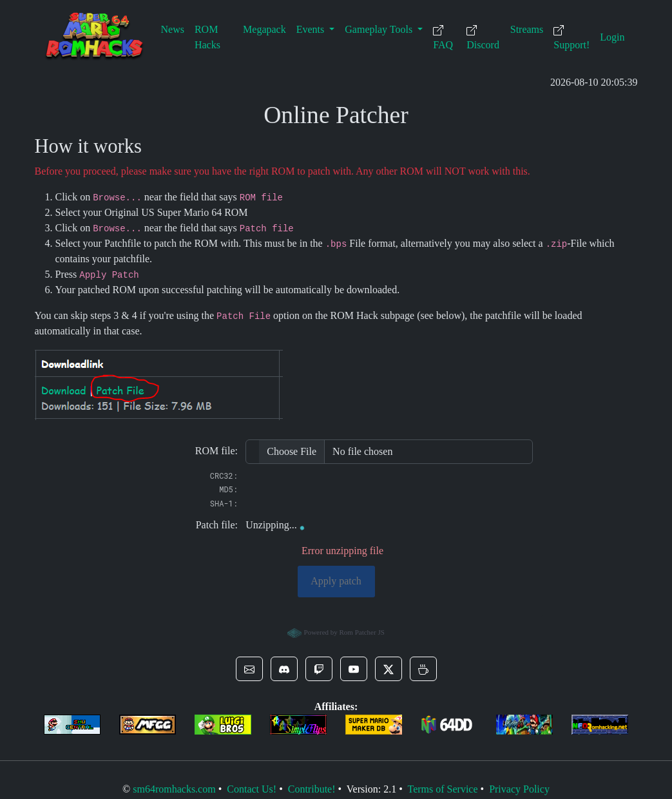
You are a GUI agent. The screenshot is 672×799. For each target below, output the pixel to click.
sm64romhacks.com (174, 789)
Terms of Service (442, 789)
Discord (483, 38)
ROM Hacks (207, 37)
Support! (571, 38)
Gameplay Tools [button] (380, 29)
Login (612, 37)
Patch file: (217, 525)
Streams (527, 29)
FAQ (443, 38)
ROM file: (216, 451)
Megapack (264, 29)
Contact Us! (252, 789)
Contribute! (312, 789)
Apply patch (336, 581)
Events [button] (312, 29)
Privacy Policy (519, 789)
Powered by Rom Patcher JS (336, 633)
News (173, 29)
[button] (249, 669)
